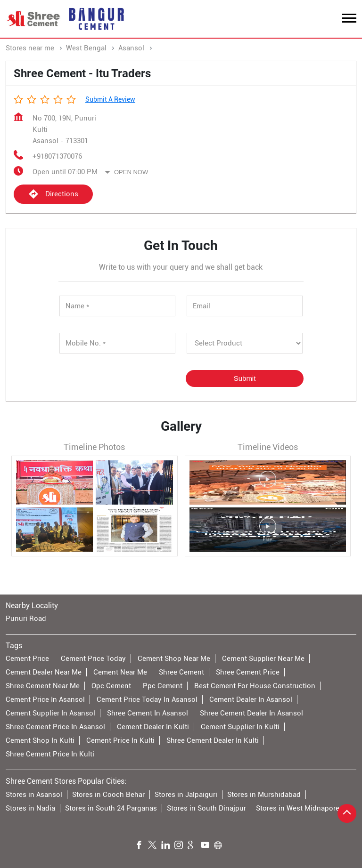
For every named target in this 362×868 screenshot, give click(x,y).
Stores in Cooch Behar (108, 794)
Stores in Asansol (34, 794)
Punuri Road (26, 619)
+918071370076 (57, 156)
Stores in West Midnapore (298, 808)
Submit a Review (110, 99)
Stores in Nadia (30, 808)
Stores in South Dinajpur (206, 808)
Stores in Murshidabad (264, 794)
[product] (244, 343)
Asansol (131, 48)
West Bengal (86, 48)
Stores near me (30, 48)
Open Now (131, 172)
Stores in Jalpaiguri (186, 794)
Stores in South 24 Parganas (111, 808)
